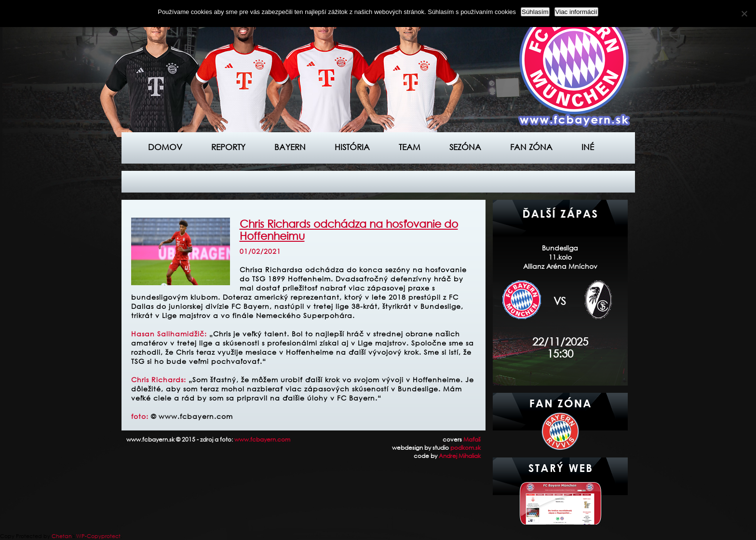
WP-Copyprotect (98, 536)
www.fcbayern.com (262, 439)
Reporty (228, 147)
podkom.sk (466, 448)
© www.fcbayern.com (192, 416)
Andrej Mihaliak (460, 456)
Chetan (62, 536)
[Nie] (744, 14)
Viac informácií (576, 12)
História (352, 147)
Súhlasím (535, 12)
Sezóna (465, 147)
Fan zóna (531, 147)
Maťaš (472, 439)
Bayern (290, 147)
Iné (588, 147)
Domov (165, 147)
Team (410, 147)
